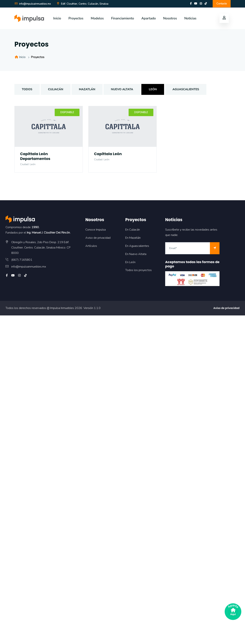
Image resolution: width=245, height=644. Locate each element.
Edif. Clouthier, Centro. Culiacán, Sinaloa (82, 4)
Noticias (190, 18)
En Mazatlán (133, 238)
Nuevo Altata (122, 89)
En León (130, 262)
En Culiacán (133, 230)
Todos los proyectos (138, 270)
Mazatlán (87, 89)
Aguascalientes (186, 89)
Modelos (97, 18)
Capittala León (108, 154)
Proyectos (76, 18)
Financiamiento (122, 18)
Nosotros (170, 18)
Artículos (91, 246)
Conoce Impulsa (96, 230)
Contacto (222, 4)
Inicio (57, 18)
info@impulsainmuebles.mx (33, 4)
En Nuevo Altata (136, 254)
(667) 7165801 (22, 260)
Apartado (149, 18)
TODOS (27, 89)
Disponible (67, 112)
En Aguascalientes (137, 246)
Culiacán (56, 89)
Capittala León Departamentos (35, 156)
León (153, 89)
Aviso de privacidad (98, 238)
